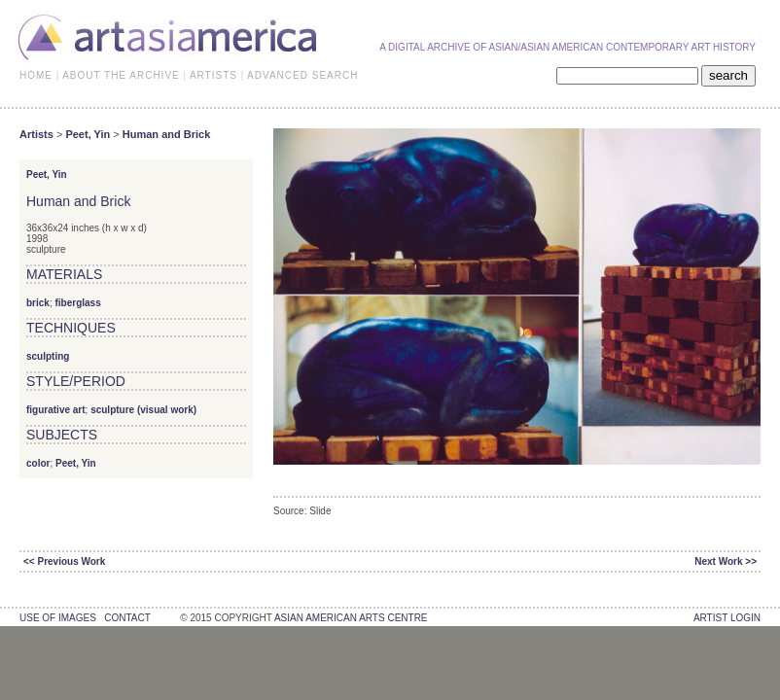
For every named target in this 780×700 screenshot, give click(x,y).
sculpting (48, 356)
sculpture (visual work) (143, 410)
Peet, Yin (88, 134)
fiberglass (77, 303)
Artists (36, 134)
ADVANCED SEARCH (302, 75)
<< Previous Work (64, 561)
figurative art (56, 410)
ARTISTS (213, 75)
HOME (36, 75)
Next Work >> (726, 561)
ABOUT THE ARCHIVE (121, 75)
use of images (58, 618)
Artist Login (727, 618)
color (38, 463)
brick (38, 303)
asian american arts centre (351, 618)
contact (127, 618)
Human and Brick (166, 134)
